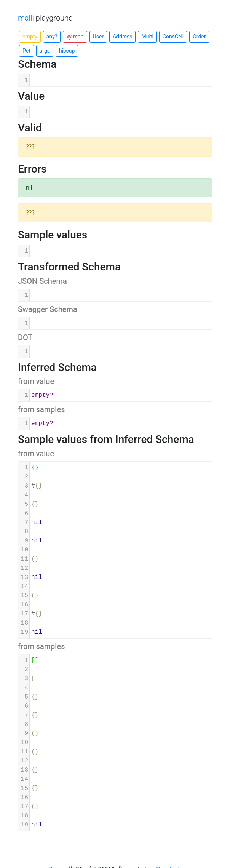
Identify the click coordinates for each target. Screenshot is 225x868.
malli (26, 18)
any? (52, 37)
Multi (147, 37)
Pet (26, 51)
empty (30, 37)
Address (122, 37)
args (45, 51)
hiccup (67, 51)
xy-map (75, 37)
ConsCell (173, 37)
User (98, 37)
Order (199, 37)
